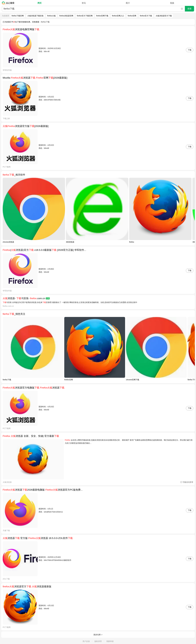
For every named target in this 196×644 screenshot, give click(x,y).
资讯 (84, 3)
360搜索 (9, 3)
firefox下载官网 (18, 16)
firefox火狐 (51, 16)
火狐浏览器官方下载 (164, 16)
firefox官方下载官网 (85, 16)
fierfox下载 (45, 22)
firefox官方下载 (146, 16)
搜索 (189, 9)
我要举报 (110, 641)
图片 (128, 3)
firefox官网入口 (118, 16)
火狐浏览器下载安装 (35, 16)
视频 (172, 3)
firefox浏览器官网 (66, 16)
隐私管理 (98, 641)
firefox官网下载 (102, 16)
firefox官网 (132, 16)
